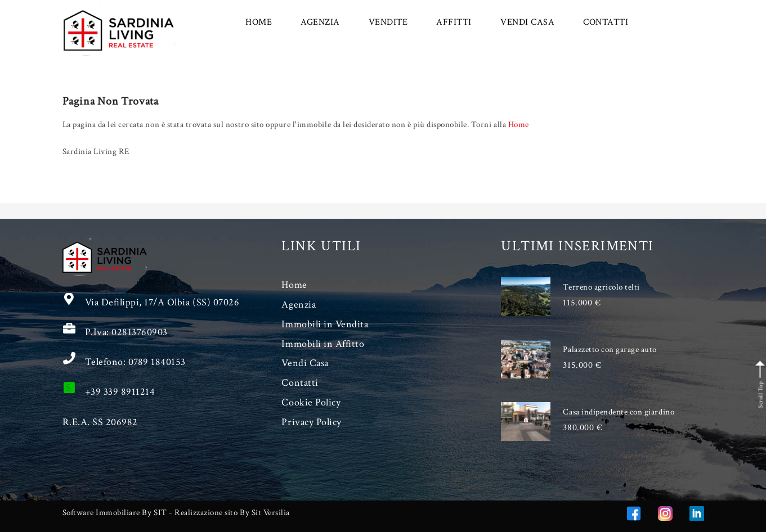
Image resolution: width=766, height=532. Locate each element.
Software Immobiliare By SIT (115, 513)
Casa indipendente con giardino (619, 412)
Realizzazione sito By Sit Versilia (232, 513)
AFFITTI (454, 22)
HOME (259, 22)
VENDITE (388, 22)
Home (519, 125)
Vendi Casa (305, 363)
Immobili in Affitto (323, 344)
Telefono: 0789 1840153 (135, 362)
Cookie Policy (311, 402)
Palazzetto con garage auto (610, 350)
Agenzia (299, 305)
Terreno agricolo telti (601, 287)
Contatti (300, 383)
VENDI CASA (527, 22)
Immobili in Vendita (325, 324)
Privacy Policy (311, 422)
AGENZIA (320, 22)
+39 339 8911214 (120, 392)
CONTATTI (606, 22)
